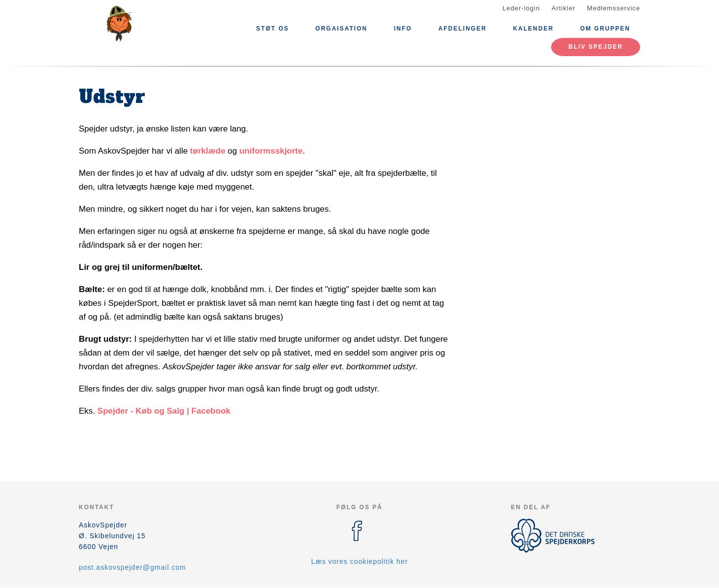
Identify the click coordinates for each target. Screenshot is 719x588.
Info (403, 29)
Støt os (273, 29)
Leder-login (521, 8)
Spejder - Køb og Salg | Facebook (164, 411)
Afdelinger (462, 29)
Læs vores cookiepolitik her (360, 561)
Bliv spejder (596, 47)
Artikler (563, 8)
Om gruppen (605, 29)
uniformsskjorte (271, 151)
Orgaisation (341, 29)
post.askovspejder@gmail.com (132, 567)
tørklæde (208, 151)
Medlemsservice (614, 8)
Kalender (534, 29)
